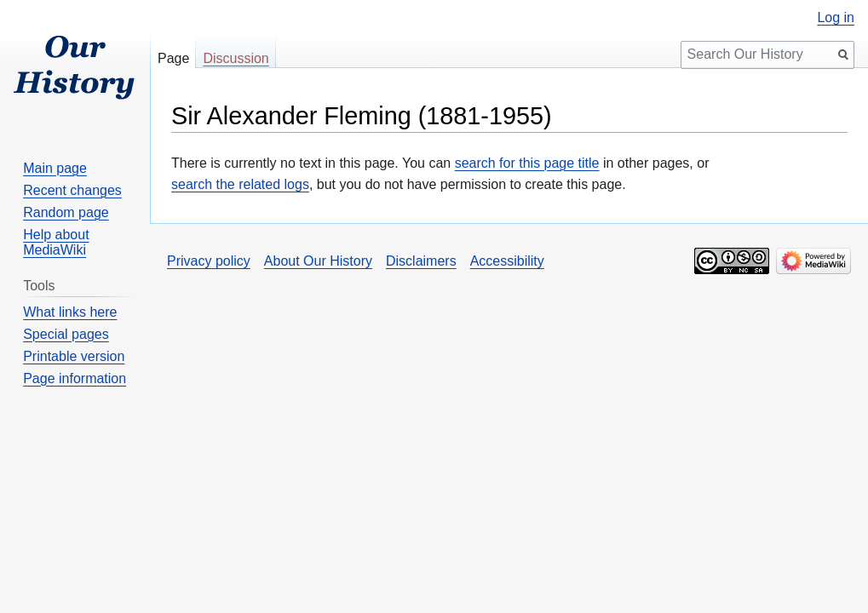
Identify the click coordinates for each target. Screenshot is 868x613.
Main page (55, 168)
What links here (70, 312)
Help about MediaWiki (56, 242)
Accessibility (507, 261)
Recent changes (72, 190)
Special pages (66, 334)
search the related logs (240, 184)
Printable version (74, 356)
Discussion (236, 58)
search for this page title (527, 163)
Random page (66, 212)
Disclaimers (421, 261)
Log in (836, 18)
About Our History (318, 261)
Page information (75, 378)
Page (173, 58)
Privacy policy (209, 261)
